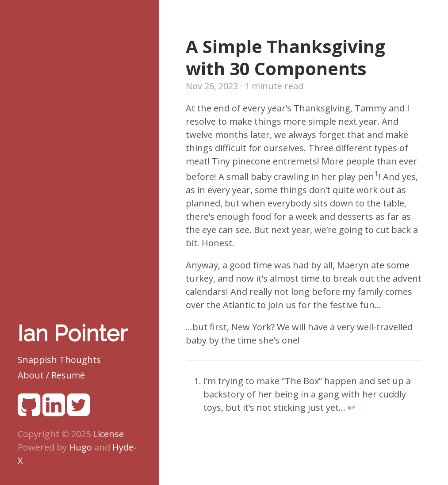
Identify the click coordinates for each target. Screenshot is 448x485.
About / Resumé (51, 375)
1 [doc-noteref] (376, 174)
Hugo (80, 447)
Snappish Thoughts (59, 360)
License (108, 434)
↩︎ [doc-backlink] (351, 407)
